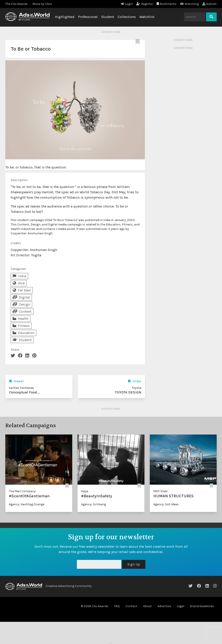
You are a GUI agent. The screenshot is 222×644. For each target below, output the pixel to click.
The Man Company (22, 491)
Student (108, 17)
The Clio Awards (17, 4)
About (147, 606)
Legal (180, 606)
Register (145, 4)
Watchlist (147, 17)
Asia (19, 283)
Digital (21, 297)
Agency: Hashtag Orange (27, 504)
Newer (16, 381)
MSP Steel (160, 491)
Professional (88, 17)
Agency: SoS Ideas (166, 504)
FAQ (117, 606)
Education (23, 333)
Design (21, 304)
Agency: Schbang (93, 504)
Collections (127, 17)
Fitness (21, 326)
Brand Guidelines (202, 606)
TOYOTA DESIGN (128, 392)
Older (135, 381)
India (19, 276)
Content (22, 311)
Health (20, 319)
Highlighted (65, 17)
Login (127, 4)
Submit (209, 4)
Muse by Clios (42, 4)
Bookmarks (167, 4)
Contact (131, 606)
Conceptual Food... (24, 392)
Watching (189, 4)
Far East (22, 290)
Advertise (164, 606)
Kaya (85, 491)
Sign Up (134, 564)
